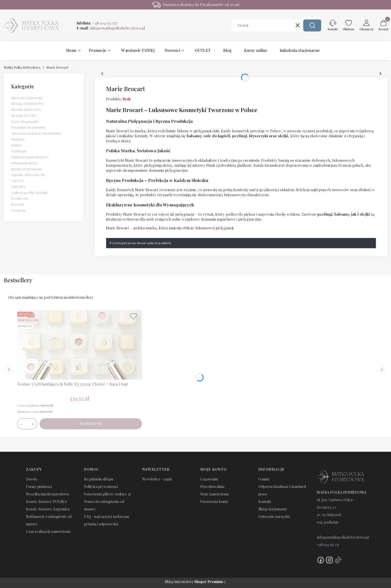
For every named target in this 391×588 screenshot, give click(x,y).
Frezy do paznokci (25, 121)
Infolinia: (97, 23)
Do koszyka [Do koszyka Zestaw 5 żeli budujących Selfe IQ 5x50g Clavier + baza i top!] (91, 424)
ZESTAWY (18, 187)
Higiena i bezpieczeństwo (30, 157)
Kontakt (265, 502)
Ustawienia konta (214, 502)
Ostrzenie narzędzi (274, 516)
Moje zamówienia (215, 494)
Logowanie (209, 479)
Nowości (18, 204)
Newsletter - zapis (157, 479)
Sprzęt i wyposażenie (27, 169)
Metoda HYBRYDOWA (27, 103)
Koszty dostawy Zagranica (48, 509)
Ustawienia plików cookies (106, 494)
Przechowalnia (212, 487)
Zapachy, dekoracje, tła (28, 175)
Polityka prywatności (101, 487)
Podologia (19, 151)
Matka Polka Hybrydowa (22, 67)
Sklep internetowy (194, 582)
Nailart (16, 145)
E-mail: (111, 28)
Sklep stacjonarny (273, 509)
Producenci (20, 198)
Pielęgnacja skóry (24, 163)
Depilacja (18, 139)
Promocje (19, 210)
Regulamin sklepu (99, 479)
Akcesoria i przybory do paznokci (36, 133)
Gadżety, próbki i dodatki (29, 193)
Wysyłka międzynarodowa (48, 494)
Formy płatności (39, 487)
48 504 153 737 (329, 545)
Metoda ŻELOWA (24, 115)
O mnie (264, 479)
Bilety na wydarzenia (27, 98)
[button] (312, 25)
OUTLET (18, 181)
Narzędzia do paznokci (28, 127)
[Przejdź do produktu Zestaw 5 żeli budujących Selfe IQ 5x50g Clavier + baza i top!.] (80, 345)
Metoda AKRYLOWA (26, 109)
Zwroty (32, 479)
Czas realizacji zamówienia (48, 531)
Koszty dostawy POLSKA (46, 502)
